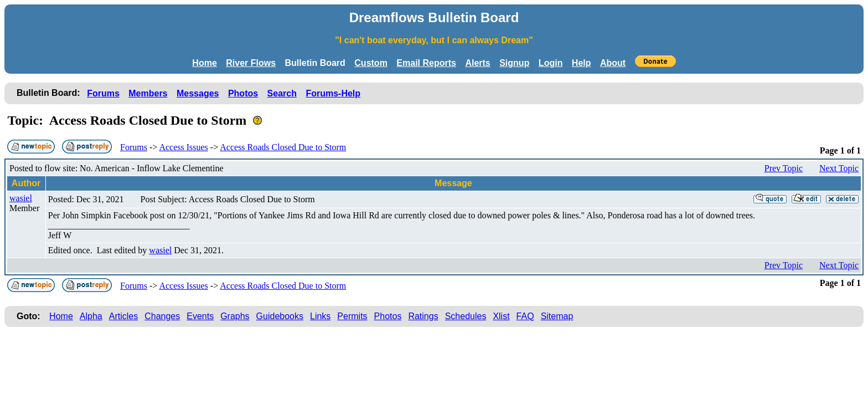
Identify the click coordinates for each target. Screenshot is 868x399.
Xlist (501, 316)
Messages (198, 93)
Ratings (423, 316)
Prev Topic (784, 168)
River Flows (251, 63)
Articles (123, 316)
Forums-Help (333, 93)
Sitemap (557, 316)
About (613, 63)
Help (582, 63)
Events (200, 316)
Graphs (235, 316)
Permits (352, 316)
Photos (243, 93)
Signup (514, 63)
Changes (162, 316)
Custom (371, 63)
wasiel (21, 198)
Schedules (466, 316)
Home (204, 63)
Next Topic (839, 168)
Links (320, 316)
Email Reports (426, 63)
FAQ (525, 316)
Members (148, 93)
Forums (103, 93)
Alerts (477, 63)
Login (551, 63)
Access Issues (183, 147)
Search (282, 93)
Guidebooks (280, 316)
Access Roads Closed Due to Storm (283, 147)
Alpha (91, 316)
